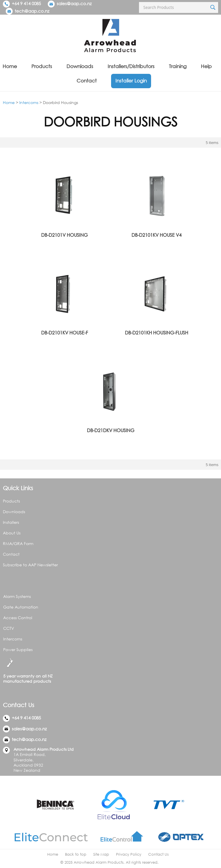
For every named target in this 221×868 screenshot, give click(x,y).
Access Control (18, 618)
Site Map (101, 854)
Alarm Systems (17, 596)
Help (206, 66)
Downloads (80, 66)
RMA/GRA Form (18, 543)
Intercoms (29, 102)
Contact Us (158, 854)
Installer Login (131, 81)
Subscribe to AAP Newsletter (30, 565)
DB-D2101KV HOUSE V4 (157, 235)
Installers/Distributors (131, 66)
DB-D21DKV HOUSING (111, 430)
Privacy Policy (129, 854)
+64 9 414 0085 (22, 3)
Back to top (76, 854)
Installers (11, 522)
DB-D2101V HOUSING (64, 235)
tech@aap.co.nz (32, 11)
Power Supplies (18, 649)
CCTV (9, 628)
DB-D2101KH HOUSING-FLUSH (157, 333)
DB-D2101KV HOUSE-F (65, 333)
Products (42, 66)
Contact (87, 81)
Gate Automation (21, 607)
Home (10, 66)
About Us (12, 533)
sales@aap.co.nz (74, 3)
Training (178, 66)
